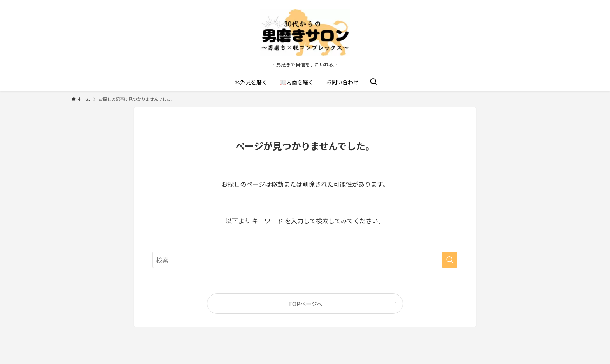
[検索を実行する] (450, 260)
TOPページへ (305, 304)
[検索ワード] (305, 260)
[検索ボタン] (373, 82)
